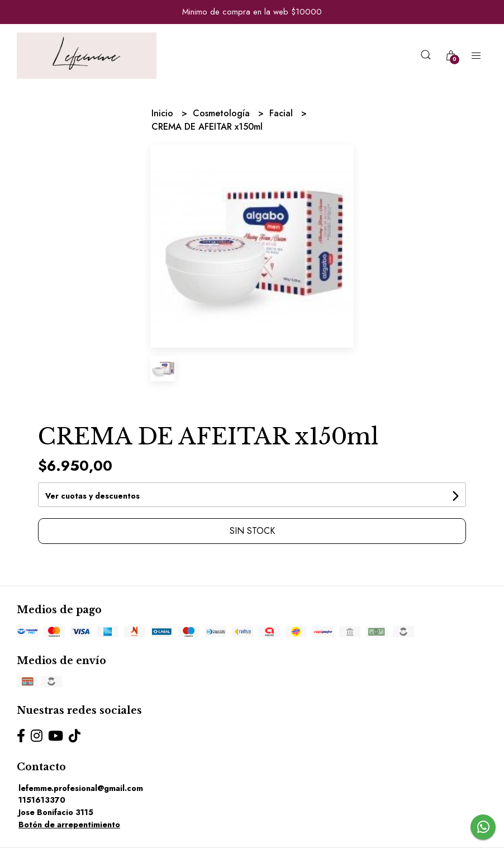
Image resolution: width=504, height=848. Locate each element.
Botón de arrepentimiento (69, 825)
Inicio (164, 113)
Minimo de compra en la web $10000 (252, 12)
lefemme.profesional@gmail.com (81, 788)
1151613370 (42, 800)
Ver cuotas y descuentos (92, 496)
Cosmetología (223, 113)
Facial (282, 113)
